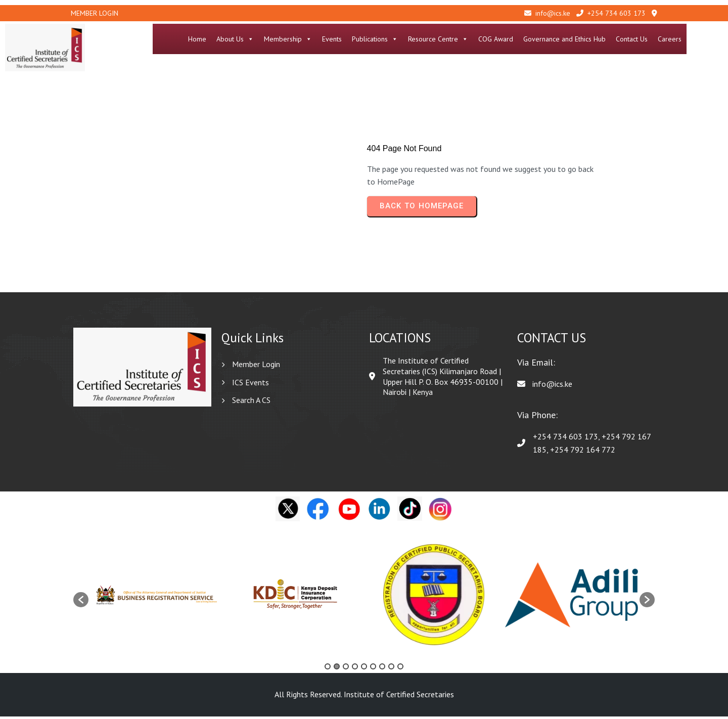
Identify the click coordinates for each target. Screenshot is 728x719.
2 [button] (337, 669)
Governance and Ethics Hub (601, 39)
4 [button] (355, 669)
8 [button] (391, 669)
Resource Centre (474, 39)
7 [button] (382, 669)
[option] (157, 597)
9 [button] (400, 669)
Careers (706, 39)
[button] (81, 602)
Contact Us (668, 39)
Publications (411, 39)
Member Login (95, 13)
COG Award (532, 39)
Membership (324, 39)
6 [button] (373, 669)
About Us (271, 39)
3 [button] (346, 669)
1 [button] (328, 669)
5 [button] (364, 669)
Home (234, 39)
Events (368, 39)
